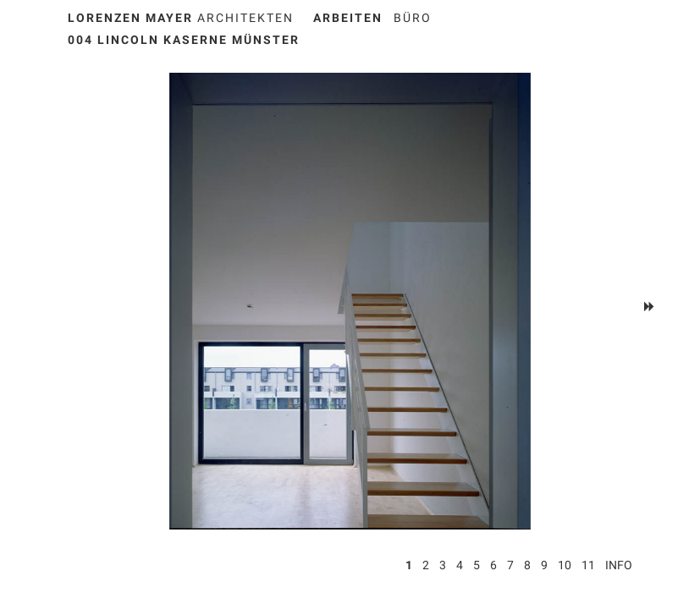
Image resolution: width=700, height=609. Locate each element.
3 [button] (443, 565)
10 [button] (565, 565)
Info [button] (619, 565)
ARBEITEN (348, 18)
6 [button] (493, 565)
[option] (350, 301)
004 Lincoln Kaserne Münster (184, 40)
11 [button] (588, 565)
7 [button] (510, 565)
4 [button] (460, 565)
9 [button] (544, 565)
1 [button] (409, 565)
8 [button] (527, 565)
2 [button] (426, 565)
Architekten (181, 18)
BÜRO (413, 18)
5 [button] (477, 565)
